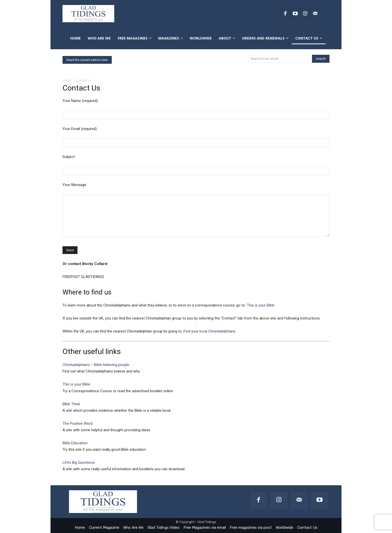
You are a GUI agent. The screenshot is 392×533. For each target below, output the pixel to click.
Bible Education (75, 443)
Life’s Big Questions (79, 462)
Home (67, 80)
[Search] (321, 59)
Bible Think (71, 404)
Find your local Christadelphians (209, 331)
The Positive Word (77, 423)
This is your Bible (261, 305)
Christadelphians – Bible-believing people (96, 365)
